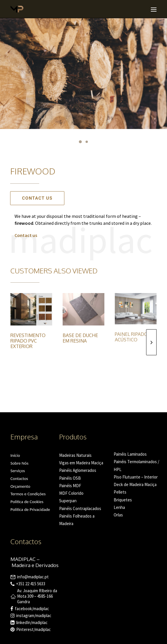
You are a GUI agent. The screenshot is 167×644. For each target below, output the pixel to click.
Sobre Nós (19, 463)
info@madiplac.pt (33, 577)
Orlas (118, 515)
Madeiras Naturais (75, 455)
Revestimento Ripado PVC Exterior (28, 341)
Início (15, 455)
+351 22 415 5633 (31, 584)
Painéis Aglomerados (78, 470)
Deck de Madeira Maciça (135, 484)
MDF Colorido (71, 493)
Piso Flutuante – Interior (136, 477)
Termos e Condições (28, 494)
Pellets (120, 492)
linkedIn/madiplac (32, 622)
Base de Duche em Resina (80, 338)
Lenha (119, 507)
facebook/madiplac (32, 609)
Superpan (68, 501)
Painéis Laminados (130, 454)
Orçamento (20, 486)
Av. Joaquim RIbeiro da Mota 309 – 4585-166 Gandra (37, 596)
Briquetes (123, 500)
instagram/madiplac (34, 616)
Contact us (37, 198)
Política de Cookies (27, 502)
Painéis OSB (70, 478)
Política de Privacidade (30, 509)
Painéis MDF (70, 486)
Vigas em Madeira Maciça (81, 463)
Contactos (19, 479)
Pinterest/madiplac (33, 629)
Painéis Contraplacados (80, 508)
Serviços (18, 471)
